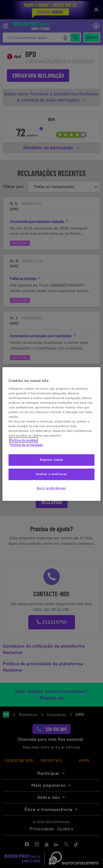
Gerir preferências (51, 488)
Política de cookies (23, 440)
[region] (51, 434)
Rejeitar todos (51, 460)
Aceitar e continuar (51, 474)
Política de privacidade (26, 445)
